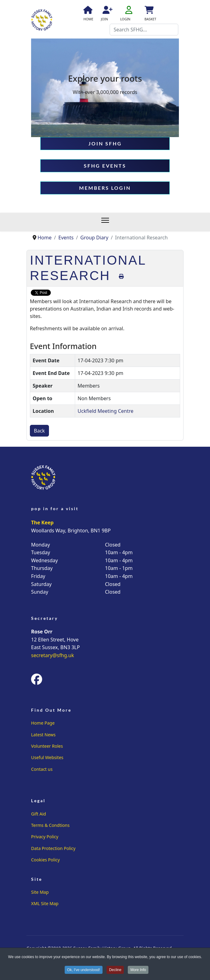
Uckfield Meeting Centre (105, 411)
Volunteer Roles (47, 746)
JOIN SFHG (105, 143)
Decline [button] (115, 970)
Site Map (40, 892)
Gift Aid (38, 814)
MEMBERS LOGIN (105, 188)
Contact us (42, 769)
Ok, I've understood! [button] (84, 970)
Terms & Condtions (50, 825)
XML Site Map (45, 903)
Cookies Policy (45, 860)
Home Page (43, 723)
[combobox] (144, 30)
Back (39, 431)
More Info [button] (138, 970)
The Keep (42, 523)
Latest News (43, 735)
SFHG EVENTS (105, 166)
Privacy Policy (45, 837)
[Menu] (108, 222)
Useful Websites (47, 757)
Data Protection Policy (53, 848)
